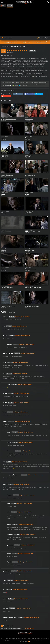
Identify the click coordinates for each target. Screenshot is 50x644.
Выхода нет (28, 157)
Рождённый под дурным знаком (32, 232)
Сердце (3, 269)
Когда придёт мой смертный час (8, 119)
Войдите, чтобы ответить (22, 317)
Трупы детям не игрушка (31, 138)
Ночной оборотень (29, 213)
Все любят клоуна (29, 119)
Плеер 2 (10, 6)
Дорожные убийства (30, 250)
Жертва (27, 194)
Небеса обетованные (6, 232)
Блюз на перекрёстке (30, 175)
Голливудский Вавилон (30, 269)
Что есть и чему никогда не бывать (33, 288)
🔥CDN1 (3, 6)
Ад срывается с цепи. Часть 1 (8, 306)
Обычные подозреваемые (7, 175)
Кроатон (3, 194)
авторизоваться (29, 628)
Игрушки (3, 213)
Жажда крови (4, 138)
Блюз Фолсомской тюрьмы (7, 288)
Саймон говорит (5, 157)
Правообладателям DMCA (25, 634)
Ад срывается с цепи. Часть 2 (32, 306)
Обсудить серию (7, 38)
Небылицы (3, 250)
